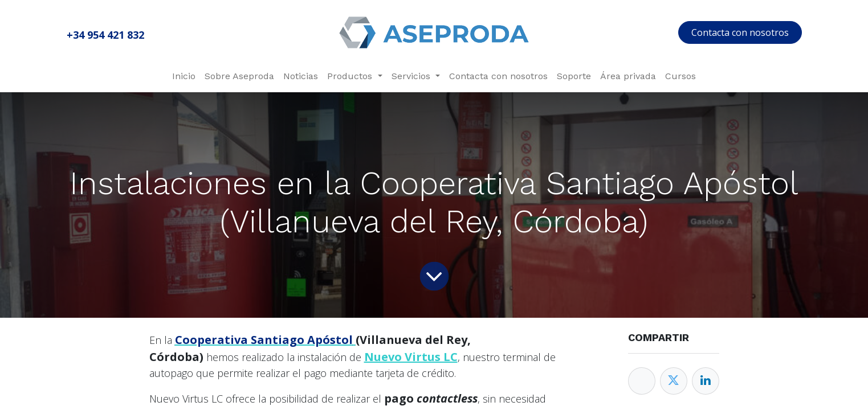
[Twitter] (674, 381)
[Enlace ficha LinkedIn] (706, 381)
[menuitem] (184, 76)
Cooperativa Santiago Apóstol (264, 340)
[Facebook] (642, 381)
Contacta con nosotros (740, 32)
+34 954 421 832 (105, 35)
